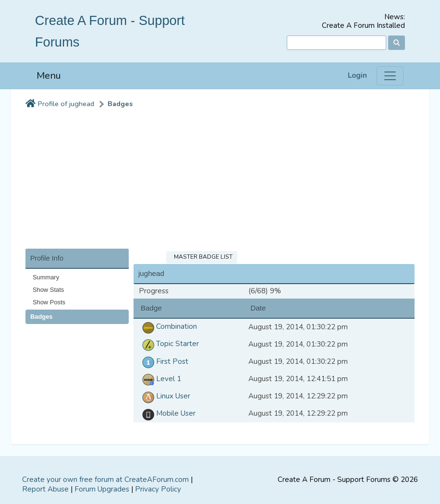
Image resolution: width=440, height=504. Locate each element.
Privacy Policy (158, 489)
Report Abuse (45, 489)
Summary (46, 277)
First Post (164, 361)
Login (357, 76)
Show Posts (49, 302)
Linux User (165, 396)
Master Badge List (202, 257)
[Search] (336, 43)
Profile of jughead (66, 104)
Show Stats (48, 290)
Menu (49, 76)
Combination (168, 326)
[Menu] (390, 76)
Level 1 (160, 379)
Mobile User (167, 413)
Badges (120, 104)
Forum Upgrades (102, 489)
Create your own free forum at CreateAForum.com (105, 480)
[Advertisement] (220, 181)
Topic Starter (169, 344)
